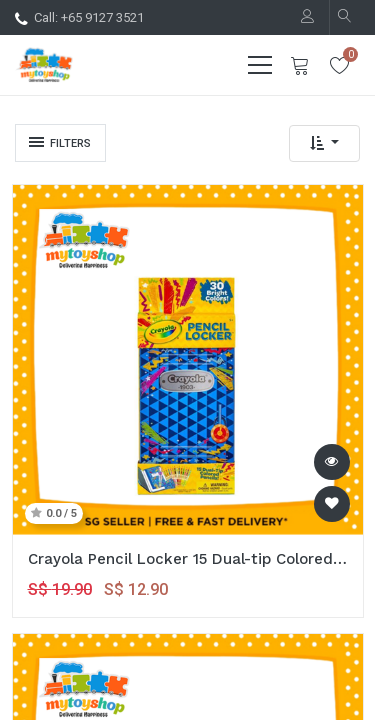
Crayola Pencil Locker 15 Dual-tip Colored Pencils (188, 559)
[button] (324, 143)
